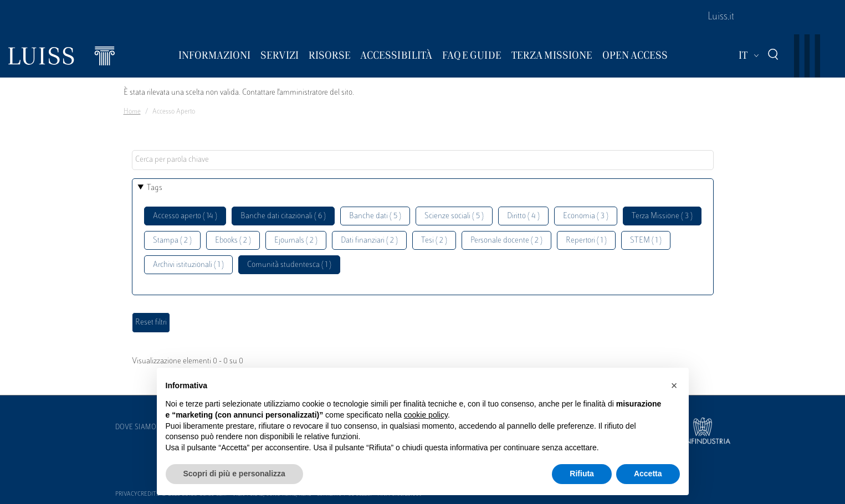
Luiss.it (721, 17)
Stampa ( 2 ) (172, 241)
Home (132, 112)
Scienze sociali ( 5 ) (454, 216)
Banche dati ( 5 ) (375, 216)
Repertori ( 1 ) (586, 241)
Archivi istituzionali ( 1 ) (188, 265)
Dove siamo (136, 428)
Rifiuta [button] (582, 474)
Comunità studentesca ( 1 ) (289, 265)
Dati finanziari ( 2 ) (369, 241)
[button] (674, 385)
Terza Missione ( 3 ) (662, 216)
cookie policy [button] (426, 415)
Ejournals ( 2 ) (296, 241)
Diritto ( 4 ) (523, 216)
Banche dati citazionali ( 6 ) (283, 216)
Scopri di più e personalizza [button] (234, 474)
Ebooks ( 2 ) (233, 241)
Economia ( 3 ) (586, 216)
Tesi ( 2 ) (434, 241)
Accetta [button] (648, 474)
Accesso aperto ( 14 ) (185, 216)
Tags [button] (155, 188)
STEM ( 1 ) (646, 241)
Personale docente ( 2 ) (506, 241)
